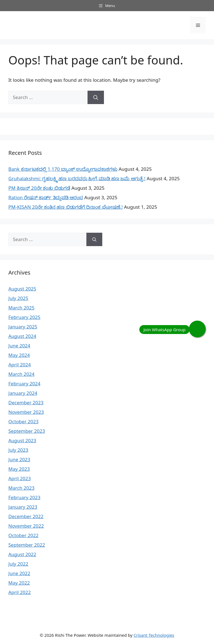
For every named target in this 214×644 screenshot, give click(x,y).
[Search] (96, 97)
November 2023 (26, 412)
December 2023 (26, 402)
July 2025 (18, 298)
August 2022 (22, 554)
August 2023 (22, 440)
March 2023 (21, 488)
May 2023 (19, 469)
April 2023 (20, 478)
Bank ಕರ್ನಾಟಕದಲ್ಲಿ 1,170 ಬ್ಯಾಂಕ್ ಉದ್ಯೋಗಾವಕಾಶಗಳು (63, 169)
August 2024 (22, 336)
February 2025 (24, 317)
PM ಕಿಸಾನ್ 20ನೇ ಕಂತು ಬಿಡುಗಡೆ (39, 188)
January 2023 (23, 507)
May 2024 (19, 355)
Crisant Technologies (154, 635)
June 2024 (19, 346)
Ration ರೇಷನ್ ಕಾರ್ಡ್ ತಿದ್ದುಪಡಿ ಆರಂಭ (46, 197)
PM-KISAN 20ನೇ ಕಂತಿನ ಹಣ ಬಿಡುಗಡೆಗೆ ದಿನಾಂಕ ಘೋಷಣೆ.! (66, 207)
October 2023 (23, 421)
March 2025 (21, 308)
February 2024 (24, 384)
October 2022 (23, 535)
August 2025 (22, 289)
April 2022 (20, 592)
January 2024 (23, 393)
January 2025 (23, 327)
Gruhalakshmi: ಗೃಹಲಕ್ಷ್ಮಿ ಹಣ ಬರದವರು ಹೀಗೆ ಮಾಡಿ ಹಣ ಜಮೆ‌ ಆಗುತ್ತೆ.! (77, 178)
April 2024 (20, 365)
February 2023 (24, 497)
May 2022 (19, 583)
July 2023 (18, 450)
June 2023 (19, 459)
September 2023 (27, 431)
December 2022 (26, 516)
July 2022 (18, 564)
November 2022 (26, 526)
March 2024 (21, 374)
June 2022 (19, 573)
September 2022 (27, 545)
